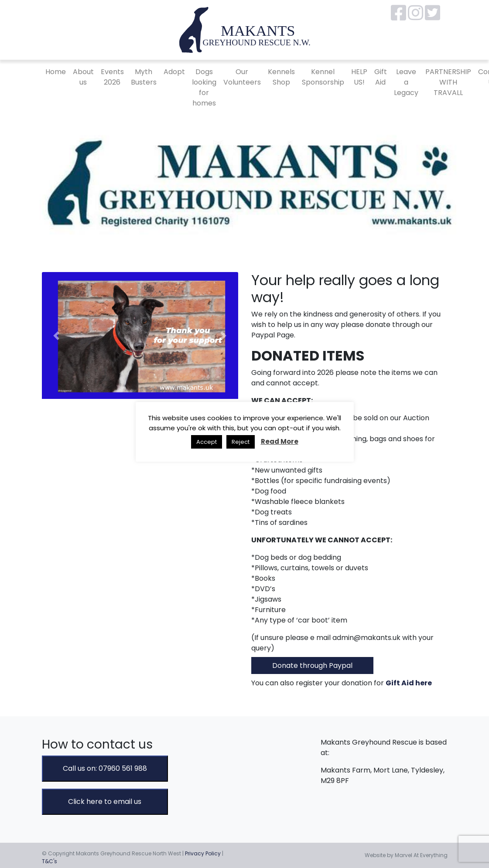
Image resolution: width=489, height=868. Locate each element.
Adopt (174, 72)
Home (56, 72)
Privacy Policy (203, 853)
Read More (280, 441)
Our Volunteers (242, 77)
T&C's (50, 861)
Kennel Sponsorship (323, 77)
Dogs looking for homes (204, 87)
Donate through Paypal (312, 665)
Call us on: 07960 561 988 (105, 768)
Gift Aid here (409, 683)
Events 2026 (112, 77)
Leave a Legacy (406, 82)
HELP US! (359, 77)
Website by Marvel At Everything (406, 855)
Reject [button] (241, 442)
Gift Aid (381, 77)
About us (83, 77)
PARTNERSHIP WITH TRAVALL (448, 82)
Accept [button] (207, 442)
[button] (57, 335)
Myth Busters (144, 77)
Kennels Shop (281, 77)
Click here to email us (105, 802)
